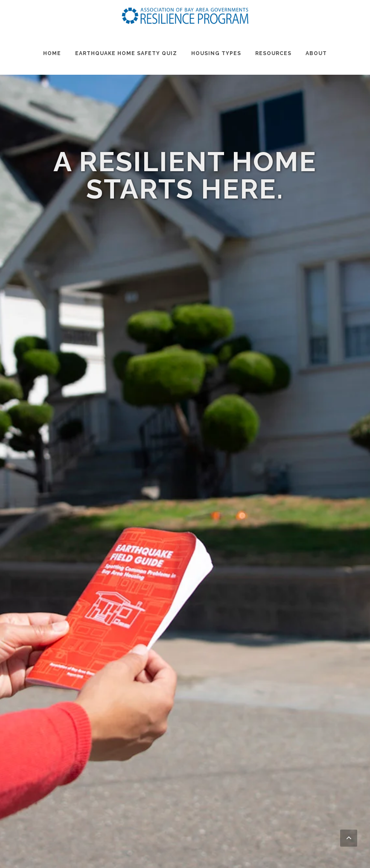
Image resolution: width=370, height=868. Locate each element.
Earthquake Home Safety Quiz (126, 53)
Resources (273, 53)
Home (52, 53)
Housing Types (216, 53)
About (316, 53)
